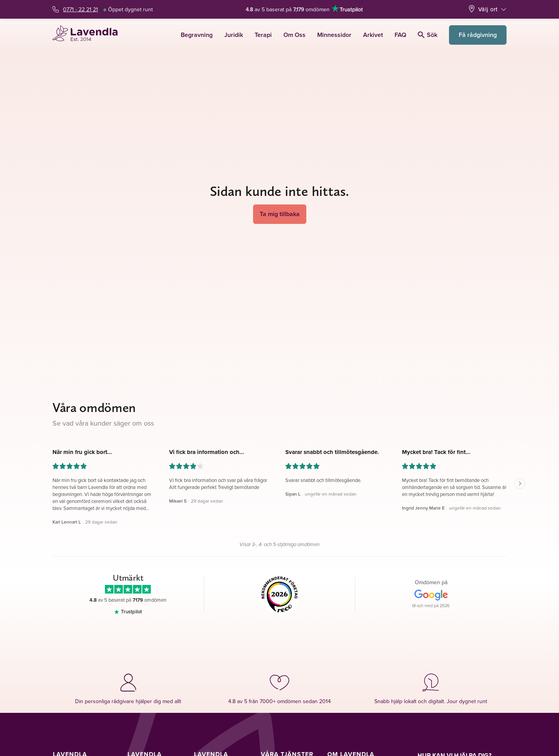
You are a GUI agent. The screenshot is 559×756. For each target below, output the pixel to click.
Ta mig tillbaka (280, 214)
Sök (428, 35)
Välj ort (488, 9)
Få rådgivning (478, 35)
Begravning (197, 35)
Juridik (234, 35)
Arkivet (373, 35)
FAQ (400, 35)
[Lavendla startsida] (88, 35)
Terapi (263, 35)
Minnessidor (334, 35)
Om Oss (294, 35)
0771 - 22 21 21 (80, 9)
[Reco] (280, 594)
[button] (105, 487)
